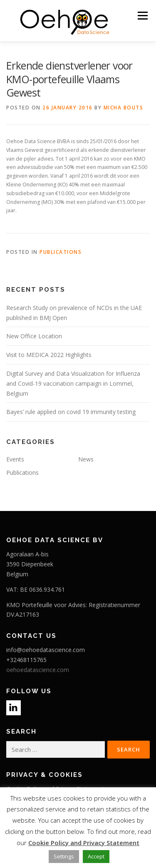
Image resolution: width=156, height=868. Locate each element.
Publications (61, 252)
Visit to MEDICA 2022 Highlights (49, 355)
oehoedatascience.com (38, 670)
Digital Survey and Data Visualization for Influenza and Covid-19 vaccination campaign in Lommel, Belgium (73, 383)
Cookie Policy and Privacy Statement (84, 843)
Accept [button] (96, 856)
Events (15, 459)
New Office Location (34, 336)
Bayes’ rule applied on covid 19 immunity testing (71, 412)
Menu (142, 16)
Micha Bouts (124, 108)
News (86, 459)
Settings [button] (64, 856)
